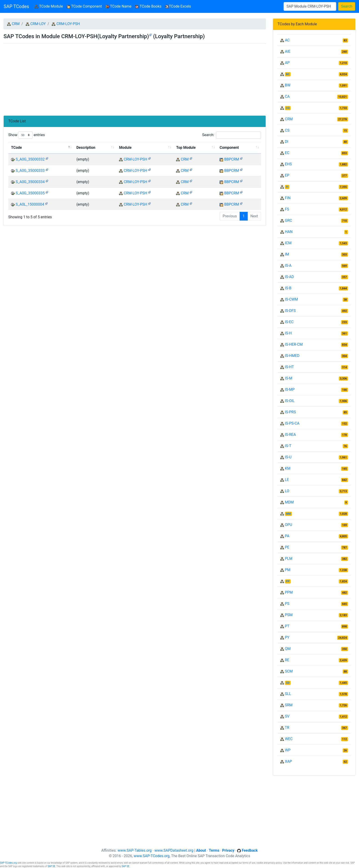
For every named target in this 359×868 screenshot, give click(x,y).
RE (287, 660)
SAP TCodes (16, 6)
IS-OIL (290, 401)
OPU (289, 525)
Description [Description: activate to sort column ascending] (86, 148)
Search (347, 6)
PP (288, 581)
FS (287, 209)
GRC (289, 220)
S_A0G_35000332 (30, 159)
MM (289, 514)
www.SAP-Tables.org (135, 850)
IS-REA (290, 435)
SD (288, 683)
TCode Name (119, 6)
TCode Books (148, 6)
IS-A (288, 266)
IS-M (289, 378)
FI (287, 187)
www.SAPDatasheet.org (174, 850)
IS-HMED (292, 356)
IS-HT (289, 367)
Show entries (27, 135)
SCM (289, 671)
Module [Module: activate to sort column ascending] (125, 148)
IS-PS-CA (292, 423)
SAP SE (51, 866)
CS (287, 130)
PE (287, 547)
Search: (232, 135)
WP (288, 750)
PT (287, 626)
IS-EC (289, 322)
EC (287, 153)
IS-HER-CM (294, 344)
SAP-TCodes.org (8, 863)
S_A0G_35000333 (30, 171)
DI (287, 142)
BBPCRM (232, 159)
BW (288, 85)
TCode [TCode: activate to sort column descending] (16, 148)
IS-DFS (290, 311)
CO (288, 108)
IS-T (288, 446)
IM (287, 254)
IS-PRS (290, 412)
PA (287, 536)
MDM (289, 502)
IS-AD (289, 277)
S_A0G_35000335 (30, 193)
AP (287, 63)
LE (287, 480)
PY (287, 637)
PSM (289, 615)
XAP (289, 761)
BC (288, 74)
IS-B (288, 288)
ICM (288, 243)
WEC (289, 739)
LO (287, 491)
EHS (288, 164)
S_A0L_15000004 (30, 204)
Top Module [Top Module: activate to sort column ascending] (186, 148)
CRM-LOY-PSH (68, 24)
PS (287, 604)
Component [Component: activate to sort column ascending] (229, 148)
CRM (16, 24)
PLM (289, 559)
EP (287, 175)
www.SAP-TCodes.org (152, 856)
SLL (288, 694)
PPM (289, 592)
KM (288, 468)
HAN (289, 232)
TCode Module (50, 6)
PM (288, 570)
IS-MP (290, 389)
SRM (289, 705)
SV (287, 716)
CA (287, 96)
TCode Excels (178, 6)
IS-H (288, 333)
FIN (288, 198)
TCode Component (84, 6)
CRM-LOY (38, 24)
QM (288, 649)
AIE (288, 51)
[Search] (310, 6)
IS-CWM (292, 299)
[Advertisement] (135, 78)
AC (287, 40)
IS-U (288, 457)
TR (287, 728)
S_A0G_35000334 (30, 182)
